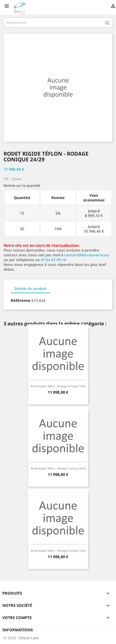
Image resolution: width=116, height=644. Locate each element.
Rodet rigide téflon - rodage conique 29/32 (58, 468)
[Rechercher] (58, 23)
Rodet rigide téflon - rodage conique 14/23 (58, 551)
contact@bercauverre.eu (87, 255)
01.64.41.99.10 (54, 260)
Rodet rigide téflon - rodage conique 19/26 (58, 386)
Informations (18, 630)
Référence (21, 300)
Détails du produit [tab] (31, 288)
